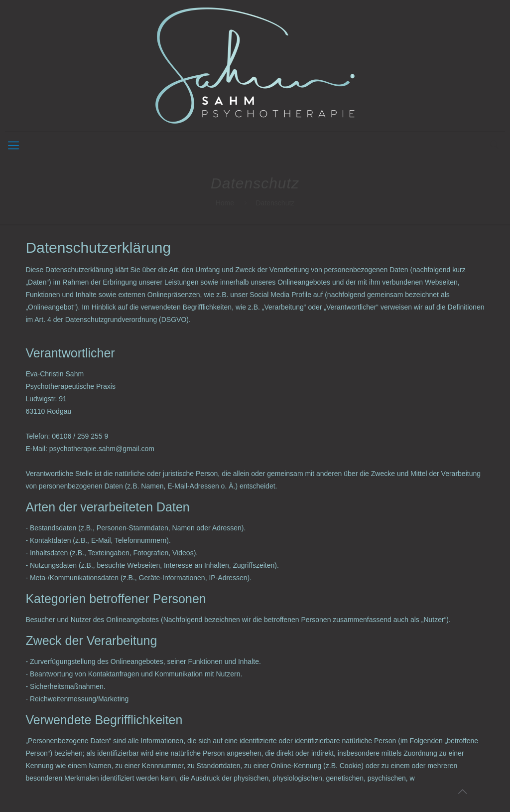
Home (225, 203)
